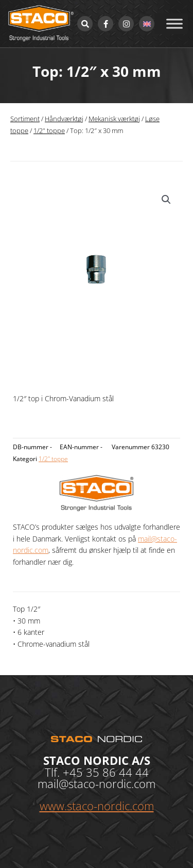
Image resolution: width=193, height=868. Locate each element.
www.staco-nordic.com (97, 806)
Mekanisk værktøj (114, 119)
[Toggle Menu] (174, 23)
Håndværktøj (64, 119)
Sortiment (25, 119)
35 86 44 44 (117, 772)
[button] (166, 200)
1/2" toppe (49, 131)
